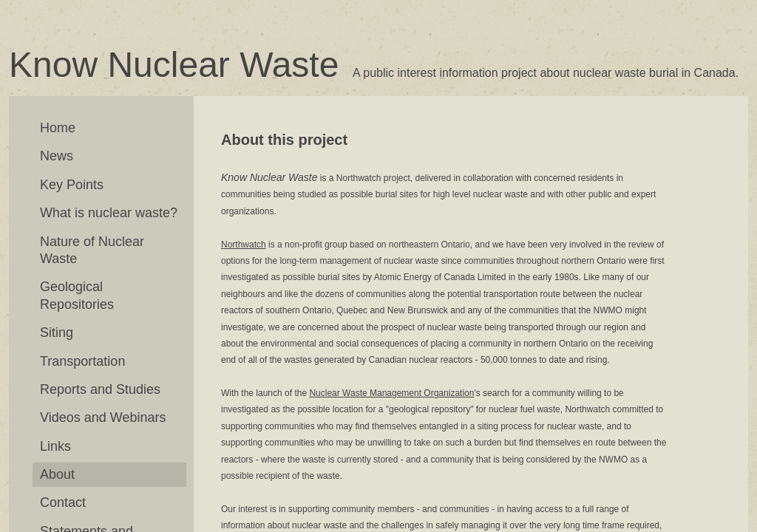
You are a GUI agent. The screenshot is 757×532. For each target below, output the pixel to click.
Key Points (72, 185)
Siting (57, 332)
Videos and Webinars (103, 417)
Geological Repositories (77, 295)
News (57, 156)
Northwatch (244, 245)
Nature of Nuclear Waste (92, 250)
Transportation (82, 361)
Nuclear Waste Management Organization (391, 393)
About (57, 474)
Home (58, 128)
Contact (63, 502)
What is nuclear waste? (109, 213)
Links (55, 446)
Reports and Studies (100, 389)
